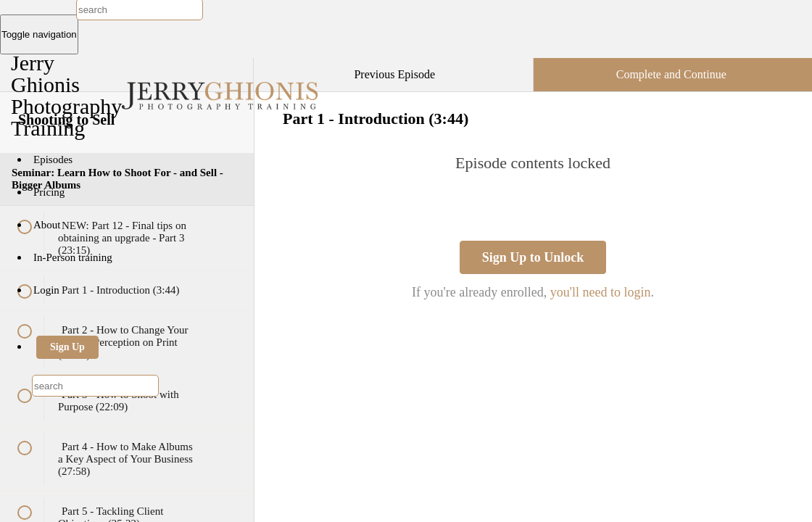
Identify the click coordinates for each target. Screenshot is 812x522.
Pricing (49, 192)
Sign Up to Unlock (533, 257)
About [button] (48, 225)
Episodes (53, 159)
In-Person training (73, 257)
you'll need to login (601, 292)
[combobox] (95, 386)
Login (46, 290)
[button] (228, 65)
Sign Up (67, 347)
